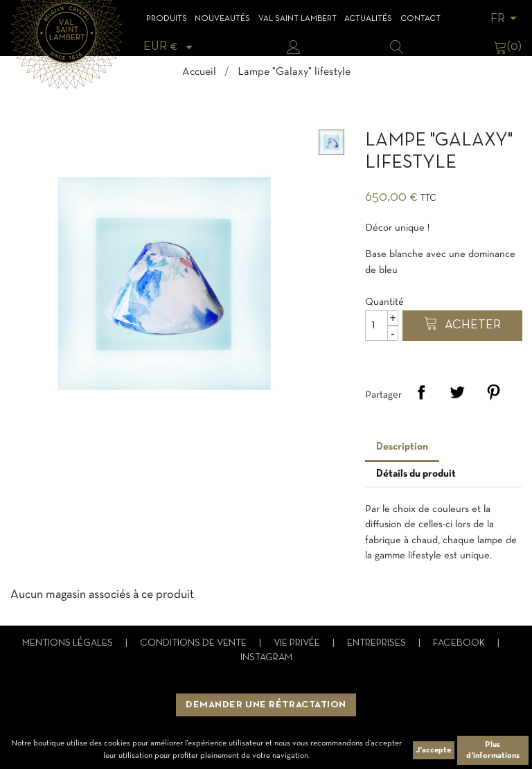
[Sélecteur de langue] (506, 19)
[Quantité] (382, 326)
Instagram (266, 658)
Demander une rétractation (266, 705)
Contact (420, 19)
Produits (167, 19)
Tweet (457, 392)
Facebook (460, 643)
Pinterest (493, 392)
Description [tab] (402, 447)
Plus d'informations (493, 750)
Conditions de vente (194, 643)
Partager (421, 392)
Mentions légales (69, 643)
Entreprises (378, 643)
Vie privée (298, 643)
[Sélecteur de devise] (170, 47)
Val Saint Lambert (298, 19)
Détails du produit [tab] (416, 474)
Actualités (368, 19)
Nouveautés (222, 19)
